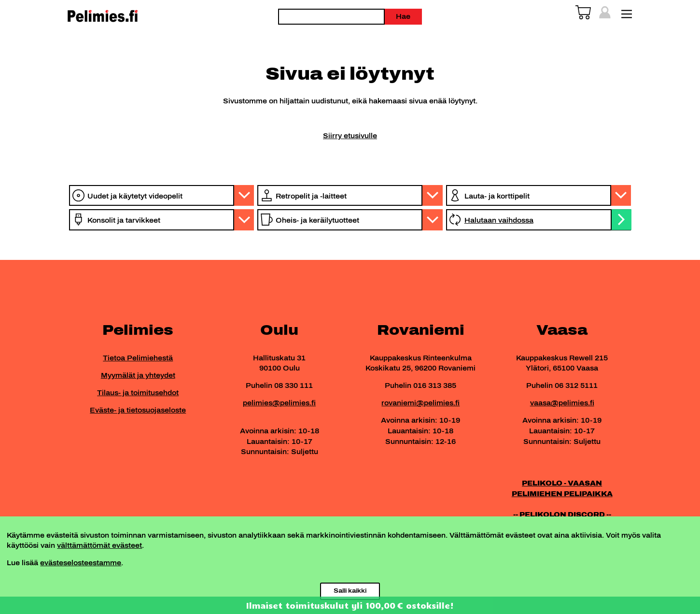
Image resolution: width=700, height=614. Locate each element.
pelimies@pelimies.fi (279, 403)
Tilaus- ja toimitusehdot (138, 393)
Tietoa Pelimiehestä (138, 358)
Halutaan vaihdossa (499, 220)
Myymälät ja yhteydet (138, 375)
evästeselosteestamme (81, 563)
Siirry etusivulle (350, 136)
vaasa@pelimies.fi (562, 403)
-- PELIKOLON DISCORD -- (562, 514)
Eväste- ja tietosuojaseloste (138, 410)
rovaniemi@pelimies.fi (420, 403)
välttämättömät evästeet (99, 545)
